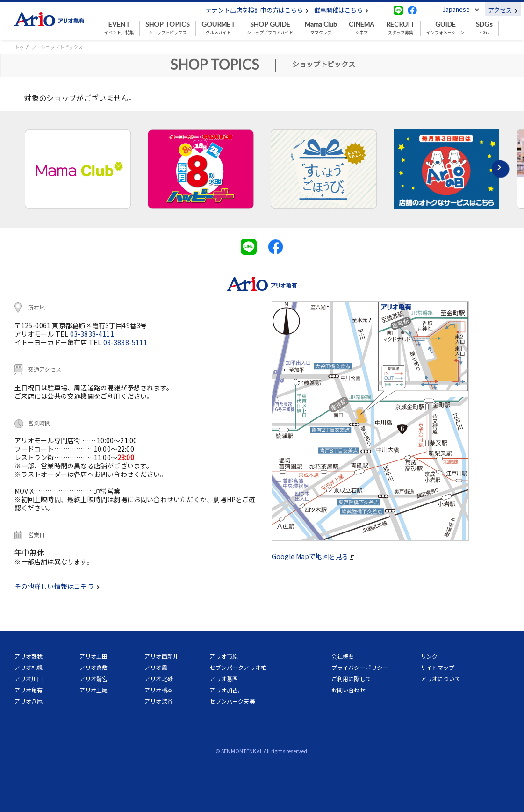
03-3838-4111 (92, 334)
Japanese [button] (456, 9)
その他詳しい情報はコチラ (57, 586)
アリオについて (441, 679)
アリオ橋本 (159, 690)
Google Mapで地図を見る (313, 556)
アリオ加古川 (226, 690)
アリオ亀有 (29, 690)
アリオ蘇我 (29, 656)
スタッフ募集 (400, 28)
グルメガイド (218, 28)
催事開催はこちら (341, 10)
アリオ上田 (94, 656)
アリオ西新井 (162, 656)
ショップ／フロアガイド (270, 28)
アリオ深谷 (159, 701)
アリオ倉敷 (94, 667)
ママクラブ (321, 28)
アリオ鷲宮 (94, 679)
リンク (429, 656)
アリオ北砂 (159, 679)
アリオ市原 (224, 656)
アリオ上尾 (94, 690)
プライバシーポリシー (360, 667)
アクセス (503, 10)
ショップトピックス (168, 28)
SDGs (484, 28)
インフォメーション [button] (445, 28)
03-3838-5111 (125, 342)
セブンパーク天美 (232, 701)
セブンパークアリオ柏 (238, 667)
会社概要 (343, 656)
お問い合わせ (348, 690)
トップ (22, 47)
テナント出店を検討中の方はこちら (257, 10)
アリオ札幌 (29, 667)
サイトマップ (438, 667)
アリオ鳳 (156, 667)
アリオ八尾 (29, 701)
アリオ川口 (29, 679)
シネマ (362, 28)
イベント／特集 (119, 28)
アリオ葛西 (224, 679)
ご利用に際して (351, 679)
